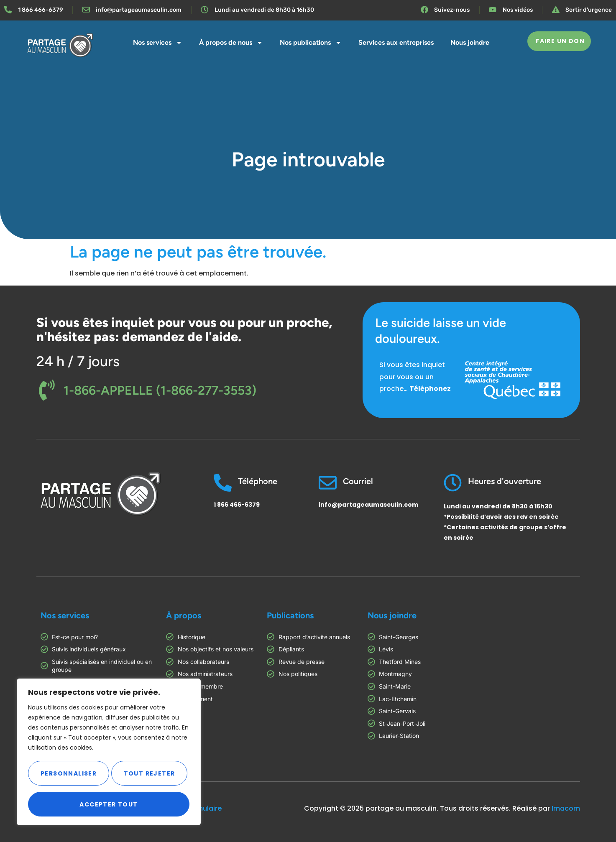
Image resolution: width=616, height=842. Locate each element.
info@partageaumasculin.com (368, 505)
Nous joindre (470, 42)
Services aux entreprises (396, 42)
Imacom (566, 808)
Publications (290, 615)
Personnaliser (68, 773)
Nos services (158, 43)
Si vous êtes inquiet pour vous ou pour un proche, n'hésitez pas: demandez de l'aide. (184, 330)
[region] (109, 753)
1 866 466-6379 (237, 505)
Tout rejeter (149, 773)
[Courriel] (328, 483)
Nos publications (311, 43)
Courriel (358, 481)
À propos (184, 615)
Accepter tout (109, 804)
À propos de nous (231, 43)
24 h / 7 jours (78, 361)
